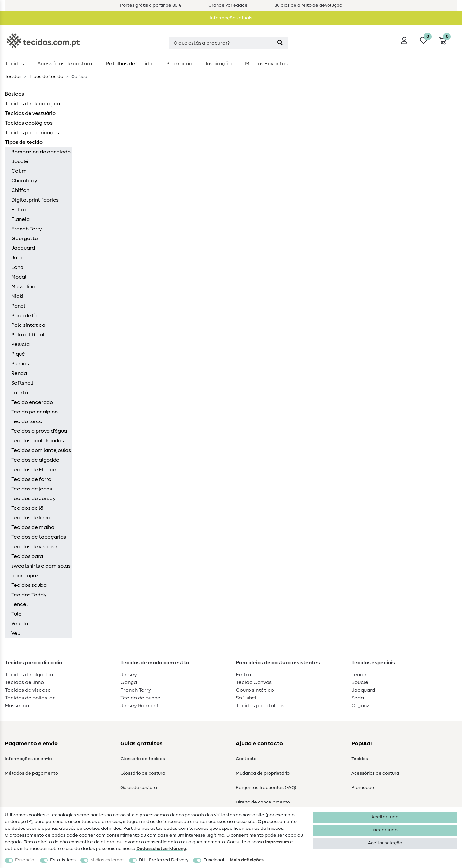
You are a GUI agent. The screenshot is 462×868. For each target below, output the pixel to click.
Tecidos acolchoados (38, 441)
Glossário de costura (143, 773)
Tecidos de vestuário (30, 113)
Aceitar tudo (385, 817)
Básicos (14, 94)
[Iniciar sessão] (404, 40)
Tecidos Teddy (29, 595)
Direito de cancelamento (263, 802)
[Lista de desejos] (424, 40)
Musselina (23, 287)
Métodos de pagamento (31, 773)
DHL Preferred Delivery (164, 860)
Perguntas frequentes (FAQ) (266, 788)
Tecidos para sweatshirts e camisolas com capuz (41, 566)
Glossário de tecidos (143, 759)
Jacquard (23, 248)
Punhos (20, 364)
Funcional (214, 860)
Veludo (20, 624)
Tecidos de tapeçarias (39, 537)
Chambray (24, 181)
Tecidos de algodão (35, 460)
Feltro (19, 210)
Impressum (277, 842)
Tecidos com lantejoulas (41, 450)
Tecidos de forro (31, 479)
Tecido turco (27, 421)
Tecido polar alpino (34, 412)
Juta (17, 258)
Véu (16, 633)
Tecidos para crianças (32, 133)
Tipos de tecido (46, 77)
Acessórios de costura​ (65, 64)
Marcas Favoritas (266, 64)
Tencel (19, 604)
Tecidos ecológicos (29, 123)
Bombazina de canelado (41, 152)
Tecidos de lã (27, 508)
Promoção (179, 64)
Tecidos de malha (33, 527)
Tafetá (20, 393)
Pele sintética (28, 325)
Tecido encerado (32, 402)
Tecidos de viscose (34, 547)
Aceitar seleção (385, 843)
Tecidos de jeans (32, 489)
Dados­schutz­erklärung (161, 849)
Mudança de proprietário (263, 773)
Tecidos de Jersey (33, 499)
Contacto (246, 759)
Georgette (25, 239)
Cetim (19, 171)
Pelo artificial (28, 335)
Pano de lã (24, 316)
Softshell (22, 383)
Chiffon (20, 190)
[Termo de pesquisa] (220, 43)
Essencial (25, 860)
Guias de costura (139, 788)
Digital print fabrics (35, 200)
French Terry (27, 229)
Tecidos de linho (31, 518)
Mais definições (247, 860)
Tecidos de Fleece (34, 470)
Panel (18, 306)
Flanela (20, 219)
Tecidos (14, 64)
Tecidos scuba (29, 585)
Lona (17, 267)
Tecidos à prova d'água (39, 431)
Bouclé (20, 161)
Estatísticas (63, 860)
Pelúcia (20, 344)
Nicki (17, 296)
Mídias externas (107, 860)
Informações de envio (28, 759)
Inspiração (219, 64)
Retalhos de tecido (129, 64)
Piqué (18, 354)
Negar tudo (385, 830)
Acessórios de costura (375, 773)
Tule (16, 614)
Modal (19, 277)
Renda (19, 373)
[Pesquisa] (280, 43)
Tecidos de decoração (32, 104)
